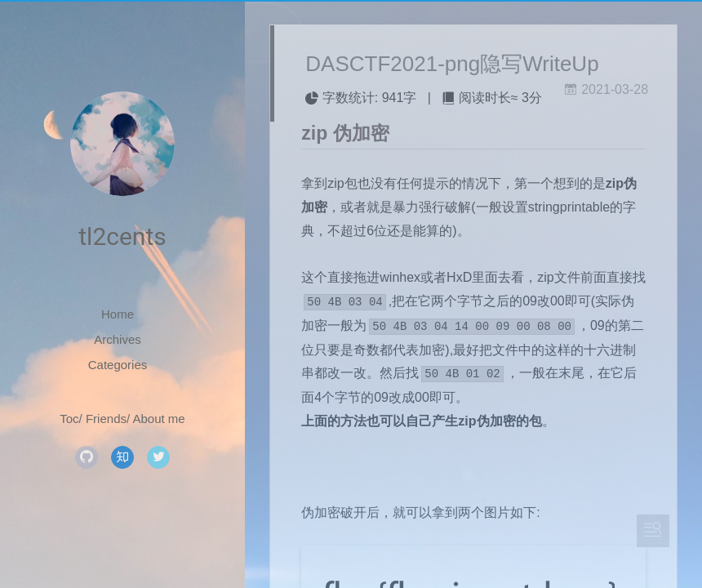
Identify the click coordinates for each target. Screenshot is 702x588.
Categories (118, 365)
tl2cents (122, 236)
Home (118, 314)
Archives (118, 339)
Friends (106, 419)
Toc (69, 419)
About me (159, 419)
